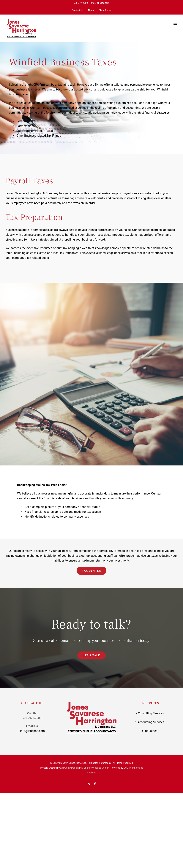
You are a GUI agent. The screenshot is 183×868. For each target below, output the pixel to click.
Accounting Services (151, 722)
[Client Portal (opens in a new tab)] (105, 10)
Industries (151, 731)
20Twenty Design (69, 768)
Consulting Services (151, 713)
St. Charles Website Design (95, 768)
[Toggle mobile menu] (175, 23)
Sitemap (92, 773)
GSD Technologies (133, 768)
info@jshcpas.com (100, 3)
